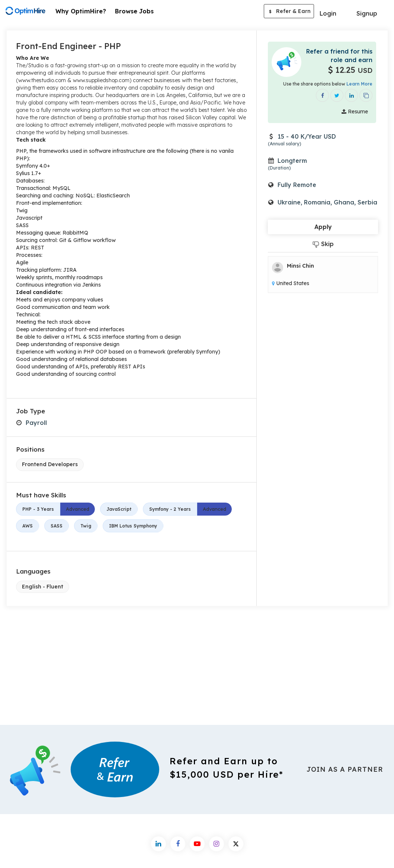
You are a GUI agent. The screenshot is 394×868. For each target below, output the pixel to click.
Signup (367, 13)
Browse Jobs (134, 11)
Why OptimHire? (81, 11)
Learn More (359, 84)
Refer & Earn (289, 12)
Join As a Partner (345, 769)
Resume (355, 112)
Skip (323, 244)
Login (328, 13)
